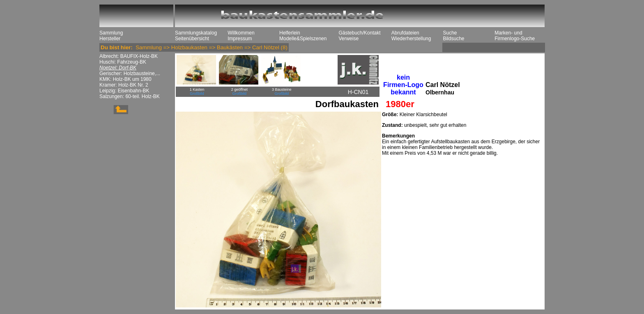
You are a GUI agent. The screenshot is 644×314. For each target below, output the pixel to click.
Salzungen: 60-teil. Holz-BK (130, 96)
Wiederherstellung (411, 39)
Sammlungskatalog (196, 33)
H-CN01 (358, 92)
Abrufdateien (405, 33)
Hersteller (110, 39)
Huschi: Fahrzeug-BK (123, 62)
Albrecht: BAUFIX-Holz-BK (129, 56)
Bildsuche (453, 39)
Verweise (348, 39)
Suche (450, 33)
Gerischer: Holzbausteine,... (130, 73)
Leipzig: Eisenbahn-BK (124, 91)
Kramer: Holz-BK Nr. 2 (124, 85)
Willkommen (241, 33)
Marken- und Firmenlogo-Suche (515, 36)
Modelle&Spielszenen (303, 39)
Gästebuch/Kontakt (359, 33)
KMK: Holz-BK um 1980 (125, 79)
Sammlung (111, 33)
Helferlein (290, 33)
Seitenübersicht (192, 39)
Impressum (240, 39)
